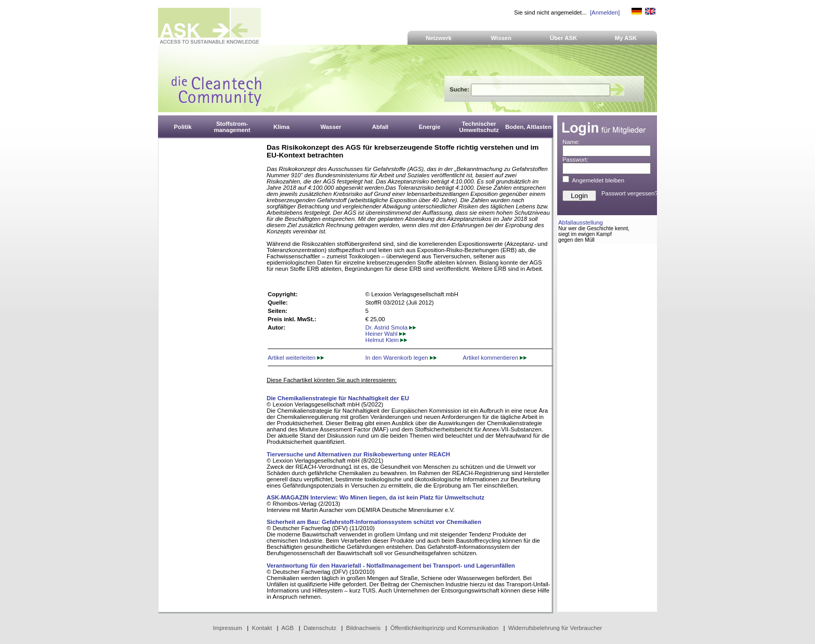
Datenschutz (320, 628)
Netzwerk (439, 38)
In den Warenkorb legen (401, 358)
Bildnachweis (363, 628)
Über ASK (564, 38)
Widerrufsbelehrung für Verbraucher (555, 628)
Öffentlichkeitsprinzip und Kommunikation (444, 628)
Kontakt (262, 628)
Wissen (501, 38)
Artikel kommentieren (495, 358)
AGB (287, 628)
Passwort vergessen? (630, 193)
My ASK (626, 38)
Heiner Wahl (386, 334)
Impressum (228, 628)
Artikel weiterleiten (296, 358)
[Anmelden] (605, 12)
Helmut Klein (386, 340)
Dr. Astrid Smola (391, 327)
